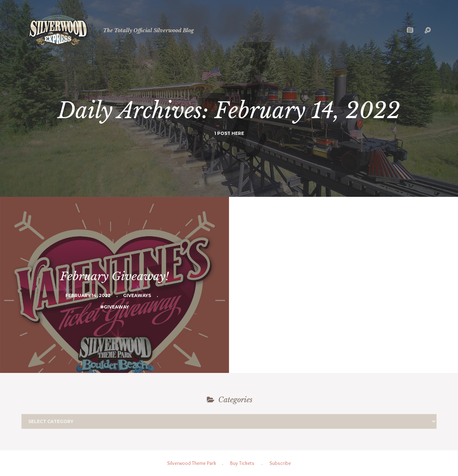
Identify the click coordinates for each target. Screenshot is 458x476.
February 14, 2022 (88, 295)
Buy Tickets (242, 463)
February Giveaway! (114, 276)
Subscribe (280, 463)
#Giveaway (114, 307)
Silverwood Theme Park (192, 463)
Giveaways (137, 295)
